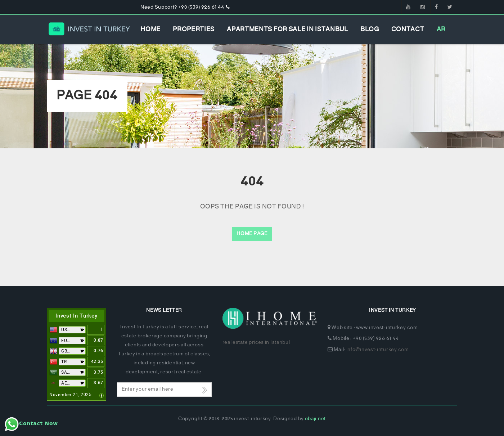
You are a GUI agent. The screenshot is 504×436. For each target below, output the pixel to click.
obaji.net (315, 419)
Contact (408, 30)
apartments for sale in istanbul (287, 30)
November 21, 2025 (71, 395)
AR (441, 30)
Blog (370, 30)
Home (150, 30)
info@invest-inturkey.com (378, 350)
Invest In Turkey (76, 316)
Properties (194, 30)
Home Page (252, 234)
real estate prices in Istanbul (256, 343)
